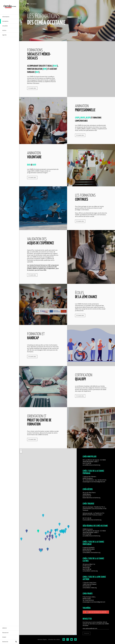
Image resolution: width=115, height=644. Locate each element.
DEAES (55, 66)
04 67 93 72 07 (87, 496)
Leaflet (75, 634)
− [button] (21, 452)
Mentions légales (42, 639)
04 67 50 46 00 (87, 463)
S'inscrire (86, 633)
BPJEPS (83, 118)
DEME (45, 69)
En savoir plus (32, 88)
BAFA (29, 165)
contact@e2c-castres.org (90, 571)
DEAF (37, 72)
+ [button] (21, 450)
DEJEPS (88, 118)
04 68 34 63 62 (90, 480)
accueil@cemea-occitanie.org (91, 465)
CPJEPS (77, 118)
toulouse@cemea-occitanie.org (92, 520)
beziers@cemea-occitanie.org (91, 498)
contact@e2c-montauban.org (91, 552)
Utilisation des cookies (54, 639)
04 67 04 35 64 (87, 551)
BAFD (34, 165)
